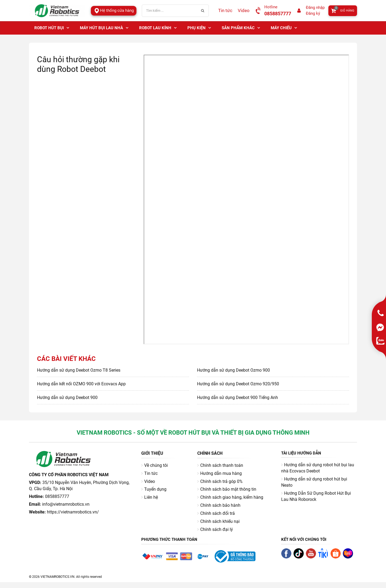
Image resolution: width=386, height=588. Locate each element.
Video (244, 10)
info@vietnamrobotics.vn (66, 504)
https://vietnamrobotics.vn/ (73, 512)
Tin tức (225, 10)
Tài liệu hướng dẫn (301, 453)
